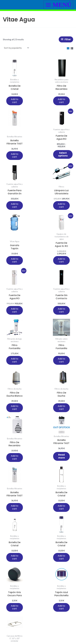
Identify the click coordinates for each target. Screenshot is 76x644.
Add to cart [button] (12, 103)
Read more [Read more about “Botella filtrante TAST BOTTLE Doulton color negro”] (14, 364)
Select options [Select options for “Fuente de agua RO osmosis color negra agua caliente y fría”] (16, 157)
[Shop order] (16, 48)
